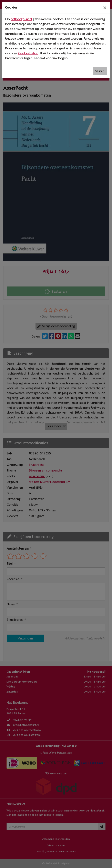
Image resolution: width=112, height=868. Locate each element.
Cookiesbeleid (28, 53)
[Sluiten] (105, 8)
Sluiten (100, 71)
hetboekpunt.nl (21, 19)
